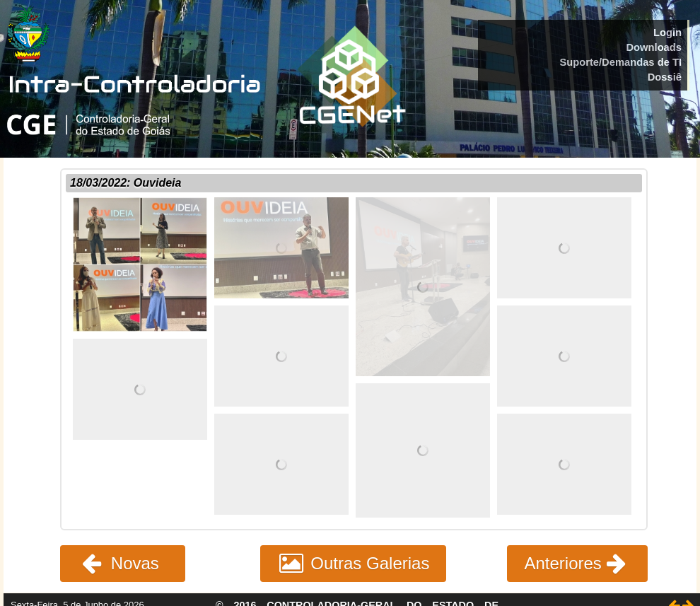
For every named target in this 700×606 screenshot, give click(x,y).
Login (667, 33)
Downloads (654, 47)
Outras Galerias (354, 563)
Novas (123, 563)
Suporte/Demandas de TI (620, 62)
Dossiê (665, 77)
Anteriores (577, 563)
